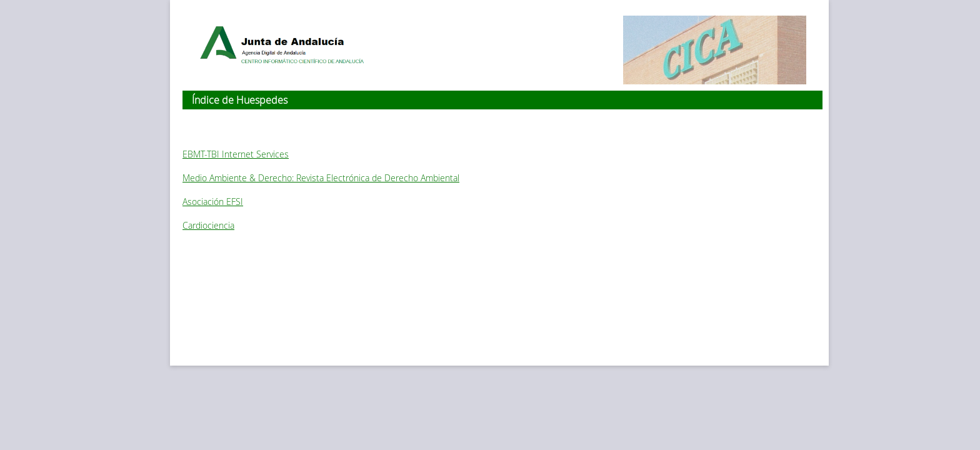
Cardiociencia (208, 225)
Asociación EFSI (213, 202)
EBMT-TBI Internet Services (236, 154)
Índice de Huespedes (240, 100)
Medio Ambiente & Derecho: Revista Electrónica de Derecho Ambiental (321, 178)
